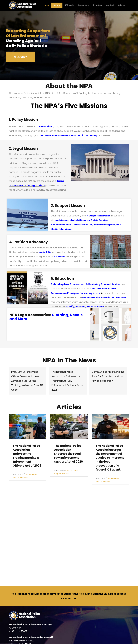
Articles (122, 5)
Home (47, 5)
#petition (60, 257)
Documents (84, 5)
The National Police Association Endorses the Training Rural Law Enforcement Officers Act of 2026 (67, 381)
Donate (57, 5)
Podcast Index (95, 306)
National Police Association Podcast (104, 298)
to (24, 185)
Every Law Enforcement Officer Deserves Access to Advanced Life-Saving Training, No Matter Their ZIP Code (27, 381)
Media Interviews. (61, 229)
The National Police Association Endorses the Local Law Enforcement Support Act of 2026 (68, 454)
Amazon (80, 306)
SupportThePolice (20, 477)
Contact (110, 5)
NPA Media (69, 5)
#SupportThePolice (99, 216)
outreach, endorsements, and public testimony (68, 135)
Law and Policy (31, 474)
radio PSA (45, 252)
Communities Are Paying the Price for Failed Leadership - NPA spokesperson (108, 376)
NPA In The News (69, 360)
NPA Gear (98, 5)
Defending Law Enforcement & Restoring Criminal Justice (86, 284)
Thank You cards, (83, 225)
